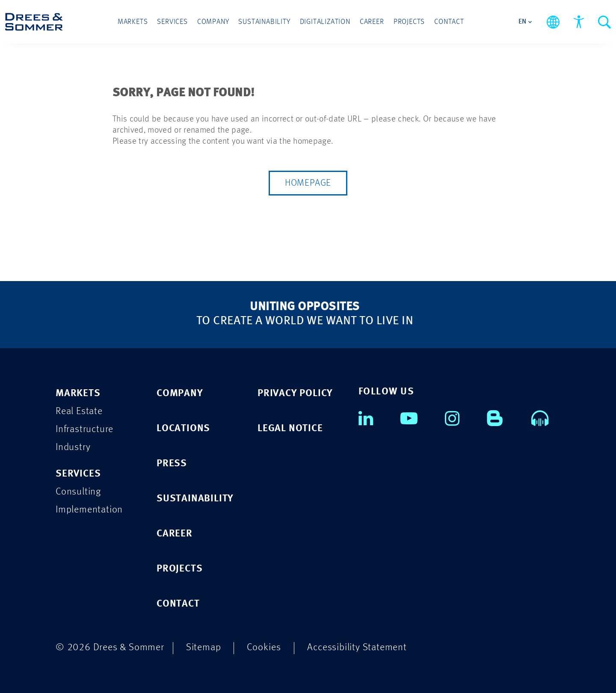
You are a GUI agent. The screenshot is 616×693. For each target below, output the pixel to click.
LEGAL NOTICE (290, 428)
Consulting (78, 492)
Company (213, 22)
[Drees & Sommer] (34, 22)
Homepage (308, 183)
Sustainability (264, 22)
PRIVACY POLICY (295, 393)
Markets (133, 22)
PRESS (172, 463)
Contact (449, 22)
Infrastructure (84, 429)
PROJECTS (179, 569)
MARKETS (78, 393)
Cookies (264, 647)
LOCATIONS (183, 428)
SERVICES (78, 474)
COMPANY (180, 393)
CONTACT (178, 604)
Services (172, 22)
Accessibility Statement (357, 647)
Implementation (89, 510)
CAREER (175, 534)
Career (372, 22)
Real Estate (79, 411)
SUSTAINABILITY (195, 499)
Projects (409, 22)
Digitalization (325, 22)
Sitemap (204, 647)
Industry (73, 447)
